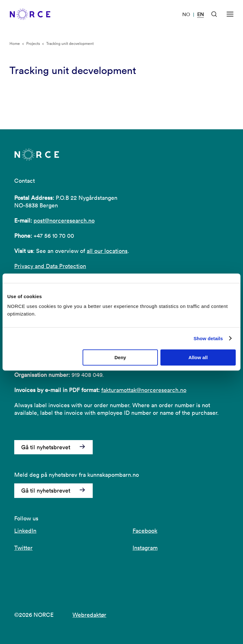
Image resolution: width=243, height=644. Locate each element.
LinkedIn (25, 531)
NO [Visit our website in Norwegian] (186, 14)
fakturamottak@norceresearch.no (144, 390)
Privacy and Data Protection (50, 266)
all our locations (107, 251)
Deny (120, 357)
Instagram (145, 548)
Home (15, 43)
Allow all (198, 357)
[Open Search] (214, 14)
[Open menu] (230, 14)
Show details (208, 338)
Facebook (145, 531)
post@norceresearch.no (64, 221)
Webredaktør (89, 615)
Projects (33, 43)
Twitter (23, 548)
